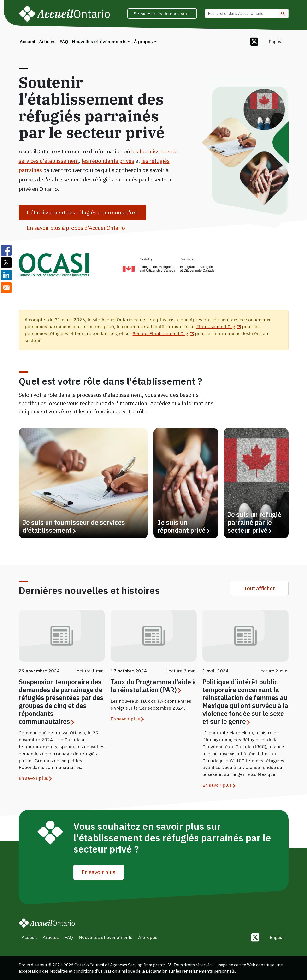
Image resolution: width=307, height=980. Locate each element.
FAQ (64, 41)
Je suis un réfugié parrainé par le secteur (254, 523)
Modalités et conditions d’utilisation (83, 971)
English (276, 41)
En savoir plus (33, 778)
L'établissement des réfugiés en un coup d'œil (82, 212)
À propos (143, 41)
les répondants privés (108, 161)
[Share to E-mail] (6, 288)
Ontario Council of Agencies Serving (123, 965)
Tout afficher (259, 588)
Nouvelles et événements (99, 41)
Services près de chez (162, 14)
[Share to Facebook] (6, 250)
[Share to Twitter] (6, 263)
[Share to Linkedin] (6, 275)
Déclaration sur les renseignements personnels (190, 971)
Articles (47, 41)
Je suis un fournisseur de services (74, 526)
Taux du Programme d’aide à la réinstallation (153, 686)
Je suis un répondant (183, 526)
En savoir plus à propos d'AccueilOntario (76, 228)
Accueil (27, 41)
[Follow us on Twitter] (254, 42)
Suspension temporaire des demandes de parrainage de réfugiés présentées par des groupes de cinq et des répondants (61, 702)
